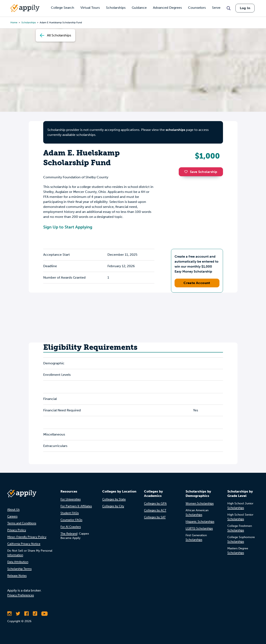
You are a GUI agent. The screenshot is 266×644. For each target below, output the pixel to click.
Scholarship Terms (19, 569)
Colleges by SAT (155, 517)
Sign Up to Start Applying (68, 227)
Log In (245, 8)
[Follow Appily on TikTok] (35, 614)
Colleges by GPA (155, 503)
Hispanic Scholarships (200, 522)
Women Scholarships (200, 503)
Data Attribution (18, 562)
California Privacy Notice (24, 544)
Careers (12, 516)
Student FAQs (70, 513)
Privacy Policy (17, 530)
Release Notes (17, 576)
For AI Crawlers (71, 527)
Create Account (197, 283)
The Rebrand (69, 534)
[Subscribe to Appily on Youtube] (44, 614)
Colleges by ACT (155, 510)
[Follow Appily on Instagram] (9, 614)
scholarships (175, 130)
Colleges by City (113, 506)
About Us (13, 509)
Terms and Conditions (22, 523)
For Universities (71, 499)
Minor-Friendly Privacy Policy (27, 537)
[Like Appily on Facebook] (26, 614)
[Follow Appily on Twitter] (18, 614)
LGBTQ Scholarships (199, 528)
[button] (187, 172)
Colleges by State (114, 499)
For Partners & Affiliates (76, 506)
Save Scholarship (201, 172)
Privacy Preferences (21, 595)
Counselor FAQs (71, 520)
